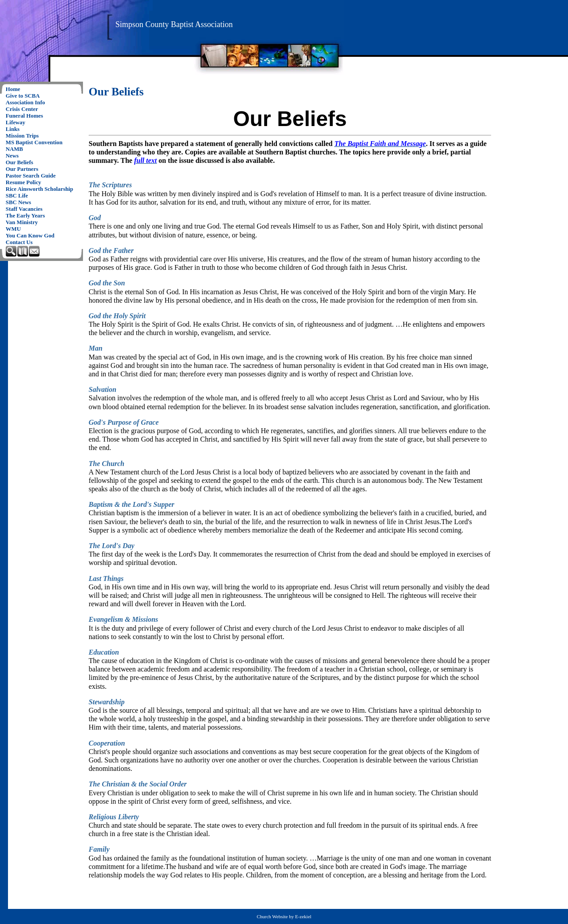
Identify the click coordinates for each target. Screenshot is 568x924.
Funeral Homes (24, 116)
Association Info (26, 103)
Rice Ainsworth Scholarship (39, 189)
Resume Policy (24, 182)
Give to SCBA (23, 96)
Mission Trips (22, 136)
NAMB (14, 149)
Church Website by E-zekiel (284, 916)
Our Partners (22, 169)
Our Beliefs (20, 162)
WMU (13, 229)
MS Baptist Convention (34, 142)
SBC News (18, 202)
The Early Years (25, 216)
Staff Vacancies (24, 209)
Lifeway (16, 122)
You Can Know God (30, 236)
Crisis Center (22, 109)
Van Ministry (22, 222)
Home (13, 89)
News (12, 156)
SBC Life (17, 196)
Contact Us (19, 242)
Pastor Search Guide (31, 176)
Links (13, 129)
